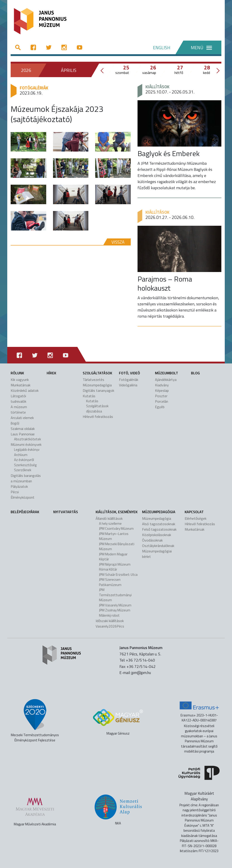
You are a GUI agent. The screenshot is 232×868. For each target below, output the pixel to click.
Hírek (51, 373)
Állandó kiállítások (109, 518)
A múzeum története (19, 409)
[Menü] (198, 47)
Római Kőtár (108, 569)
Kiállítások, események (117, 512)
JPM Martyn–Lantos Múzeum (114, 536)
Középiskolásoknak (157, 535)
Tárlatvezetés (93, 380)
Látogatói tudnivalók (18, 399)
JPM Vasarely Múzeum (115, 605)
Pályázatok (19, 486)
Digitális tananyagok (98, 390)
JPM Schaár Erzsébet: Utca (118, 575)
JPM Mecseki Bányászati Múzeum (117, 547)
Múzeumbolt (167, 373)
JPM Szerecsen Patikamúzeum (110, 582)
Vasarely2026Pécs (110, 626)
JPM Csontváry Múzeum (116, 528)
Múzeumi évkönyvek (26, 444)
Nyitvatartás (66, 512)
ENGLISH (162, 48)
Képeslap (162, 390)
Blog (195, 373)
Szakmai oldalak (23, 429)
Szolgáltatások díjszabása (97, 409)
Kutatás (89, 396)
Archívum (21, 455)
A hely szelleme (110, 523)
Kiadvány (162, 385)
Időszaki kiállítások (110, 621)
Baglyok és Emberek (169, 153)
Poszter (161, 396)
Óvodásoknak (152, 540)
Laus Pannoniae (23, 434)
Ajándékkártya (166, 380)
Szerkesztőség (25, 465)
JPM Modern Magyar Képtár (113, 557)
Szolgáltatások (97, 373)
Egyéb (160, 407)
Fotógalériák (34, 88)
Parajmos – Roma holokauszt (165, 283)
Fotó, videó (129, 373)
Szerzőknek (23, 470)
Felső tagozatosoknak (159, 529)
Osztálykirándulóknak (158, 546)
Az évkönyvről (24, 460)
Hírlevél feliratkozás (98, 417)
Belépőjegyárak (25, 512)
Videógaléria (128, 385)
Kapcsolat (194, 512)
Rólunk (17, 373)
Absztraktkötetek (28, 439)
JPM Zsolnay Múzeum (115, 610)
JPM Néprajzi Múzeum (115, 564)
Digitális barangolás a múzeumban (26, 478)
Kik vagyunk (20, 380)
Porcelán (162, 401)
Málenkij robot (109, 615)
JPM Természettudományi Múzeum (115, 595)
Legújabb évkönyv (27, 450)
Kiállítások (157, 87)
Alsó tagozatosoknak (159, 524)
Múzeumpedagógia (97, 385)
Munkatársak (21, 385)
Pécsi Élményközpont (23, 495)
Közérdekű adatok (25, 390)
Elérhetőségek (196, 518)
